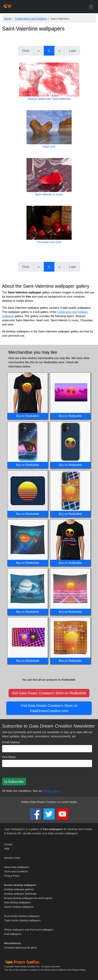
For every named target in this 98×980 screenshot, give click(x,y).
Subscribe (14, 782)
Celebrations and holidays (31, 19)
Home (8, 19)
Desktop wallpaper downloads (20, 894)
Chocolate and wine (49, 242)
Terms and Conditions (16, 871)
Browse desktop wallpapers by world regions (28, 898)
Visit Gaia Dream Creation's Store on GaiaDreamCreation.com (49, 708)
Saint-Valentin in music (49, 194)
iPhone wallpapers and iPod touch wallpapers (29, 930)
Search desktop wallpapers (19, 907)
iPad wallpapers (13, 934)
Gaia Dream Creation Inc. (27, 966)
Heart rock (49, 147)
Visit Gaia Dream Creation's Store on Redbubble (49, 693)
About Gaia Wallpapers (17, 867)
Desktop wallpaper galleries (19, 889)
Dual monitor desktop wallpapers (22, 916)
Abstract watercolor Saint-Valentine (49, 99)
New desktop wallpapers (17, 902)
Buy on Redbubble (28, 416)
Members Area (12, 858)
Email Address (11, 742)
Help (7, 849)
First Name (9, 757)
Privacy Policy (12, 876)
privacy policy (51, 791)
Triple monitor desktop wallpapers (22, 920)
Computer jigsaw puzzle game (21, 948)
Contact (8, 844)
